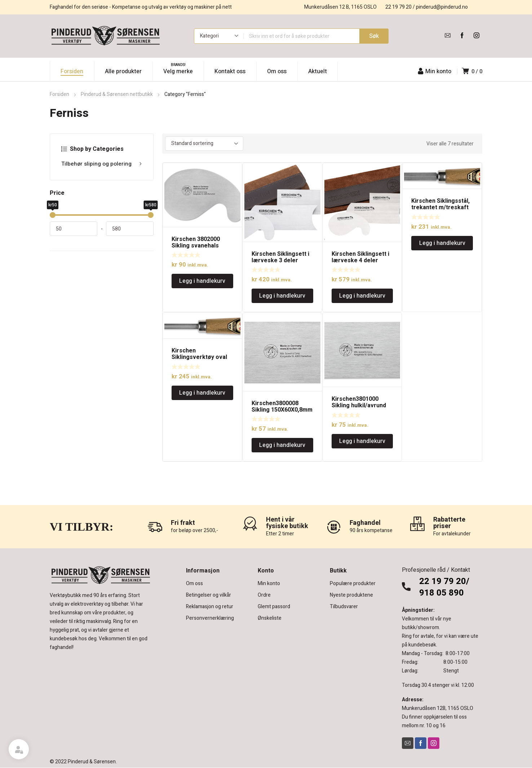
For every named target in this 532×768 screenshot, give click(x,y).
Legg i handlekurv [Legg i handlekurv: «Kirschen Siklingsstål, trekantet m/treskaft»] (442, 243)
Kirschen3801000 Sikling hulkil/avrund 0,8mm (359, 405)
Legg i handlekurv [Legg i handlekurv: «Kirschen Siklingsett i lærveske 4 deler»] (362, 296)
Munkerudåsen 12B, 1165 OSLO (438, 708)
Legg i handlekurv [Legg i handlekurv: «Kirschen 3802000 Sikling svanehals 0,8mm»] (202, 281)
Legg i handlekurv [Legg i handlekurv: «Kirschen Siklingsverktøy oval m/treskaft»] (202, 393)
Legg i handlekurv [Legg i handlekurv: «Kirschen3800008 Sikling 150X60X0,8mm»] (282, 445)
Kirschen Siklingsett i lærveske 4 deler (360, 257)
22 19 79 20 (398, 7)
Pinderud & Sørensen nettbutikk (117, 94)
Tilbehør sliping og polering (102, 164)
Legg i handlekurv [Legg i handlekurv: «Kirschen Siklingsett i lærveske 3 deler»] (282, 296)
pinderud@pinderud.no (442, 7)
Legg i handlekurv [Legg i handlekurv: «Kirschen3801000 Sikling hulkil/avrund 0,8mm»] (362, 441)
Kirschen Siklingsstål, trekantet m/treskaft (440, 204)
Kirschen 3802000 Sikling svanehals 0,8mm (196, 246)
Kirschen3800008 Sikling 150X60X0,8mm (282, 407)
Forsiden (59, 94)
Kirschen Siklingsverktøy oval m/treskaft (199, 357)
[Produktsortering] (204, 144)
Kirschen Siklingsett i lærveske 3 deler (280, 257)
